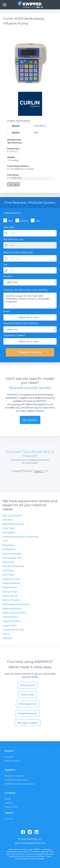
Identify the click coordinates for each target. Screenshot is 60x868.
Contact (9, 819)
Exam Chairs (8, 571)
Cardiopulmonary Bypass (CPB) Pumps (21, 537)
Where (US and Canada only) (18, 252)
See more (13, 184)
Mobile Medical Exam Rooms (16, 604)
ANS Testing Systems (12, 516)
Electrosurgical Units (12, 558)
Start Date (9, 227)
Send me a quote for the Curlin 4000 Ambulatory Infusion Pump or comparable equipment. (30, 301)
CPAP (5, 541)
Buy (38, 221)
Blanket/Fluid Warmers (13, 524)
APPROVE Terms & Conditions (20, 784)
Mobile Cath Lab (10, 596)
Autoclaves (8, 520)
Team (8, 799)
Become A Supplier (15, 776)
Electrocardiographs (12, 554)
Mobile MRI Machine (12, 608)
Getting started (28, 685)
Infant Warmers (10, 587)
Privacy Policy (11, 807)
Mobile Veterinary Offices (15, 613)
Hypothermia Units (11, 579)
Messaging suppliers (28, 723)
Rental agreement (28, 704)
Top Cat (6, 634)
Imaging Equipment (12, 583)
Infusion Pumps (10, 592)
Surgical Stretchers (11, 621)
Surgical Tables (10, 625)
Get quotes (30, 420)
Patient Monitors (10, 617)
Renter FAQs (28, 695)
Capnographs (9, 532)
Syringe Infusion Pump (13, 630)
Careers (9, 803)
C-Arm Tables (9, 528)
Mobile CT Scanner (11, 600)
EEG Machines (9, 549)
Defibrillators (9, 545)
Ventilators (8, 638)
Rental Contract (13, 761)
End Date (13, 239)
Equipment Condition (14, 335)
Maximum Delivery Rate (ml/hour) (21, 323)
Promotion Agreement (16, 780)
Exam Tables (8, 575)
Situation (8, 276)
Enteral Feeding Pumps (13, 566)
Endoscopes (8, 562)
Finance (24, 221)
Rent (11, 221)
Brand (6, 311)
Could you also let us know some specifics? (26, 290)
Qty (5, 264)
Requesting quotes (28, 713)
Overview (9, 757)
